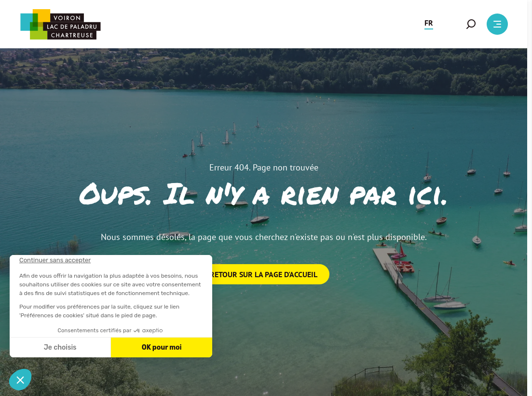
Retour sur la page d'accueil (264, 274)
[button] (429, 24)
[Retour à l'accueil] (60, 24)
